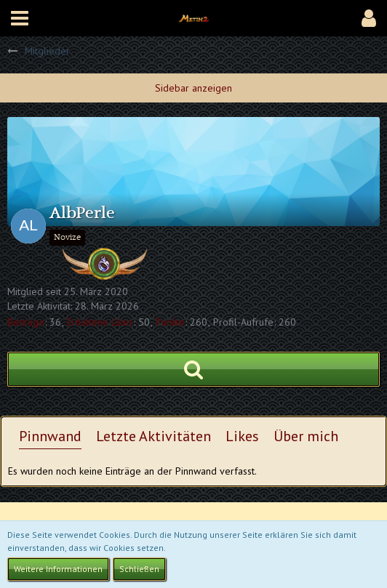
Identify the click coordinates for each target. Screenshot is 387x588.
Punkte (170, 322)
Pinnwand (50, 436)
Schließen (139, 569)
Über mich (306, 436)
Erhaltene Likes (100, 322)
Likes (242, 436)
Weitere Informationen (58, 569)
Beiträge (26, 322)
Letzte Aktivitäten (153, 436)
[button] (20, 18)
